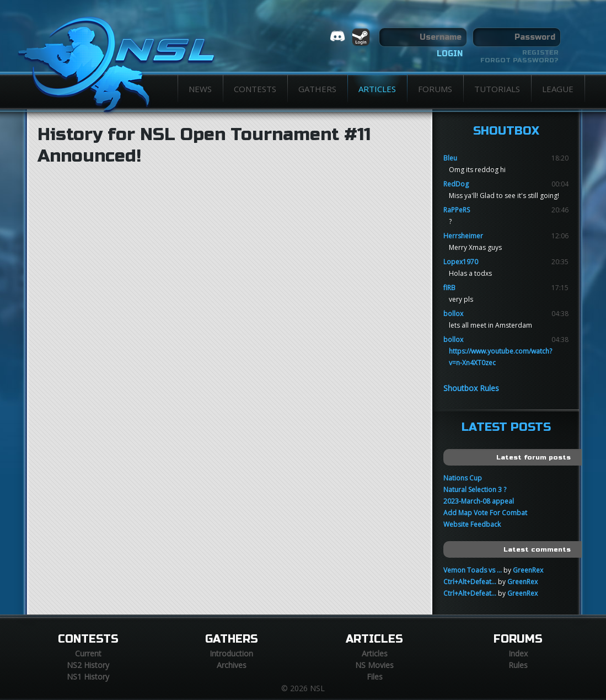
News (200, 89)
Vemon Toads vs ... (473, 570)
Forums (435, 89)
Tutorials (497, 89)
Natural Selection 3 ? (475, 490)
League (558, 89)
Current (88, 653)
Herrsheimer (463, 236)
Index (518, 653)
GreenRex (528, 570)
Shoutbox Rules (471, 388)
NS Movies (374, 665)
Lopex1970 (461, 262)
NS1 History (88, 677)
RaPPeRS (457, 210)
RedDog (456, 184)
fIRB (449, 288)
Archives (232, 665)
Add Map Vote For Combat (485, 513)
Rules (518, 665)
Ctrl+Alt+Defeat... (470, 582)
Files (375, 677)
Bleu (450, 158)
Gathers (317, 89)
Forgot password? (519, 60)
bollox (453, 314)
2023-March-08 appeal (479, 501)
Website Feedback (472, 524)
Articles (377, 89)
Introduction (231, 653)
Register (540, 52)
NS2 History (88, 665)
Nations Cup (463, 478)
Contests (255, 89)
